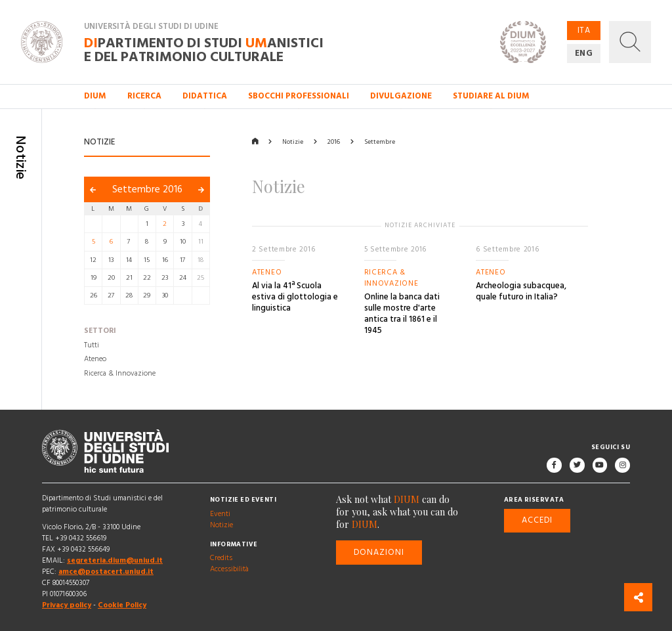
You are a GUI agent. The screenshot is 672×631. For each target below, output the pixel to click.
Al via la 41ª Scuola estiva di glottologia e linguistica (295, 297)
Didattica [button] (205, 96)
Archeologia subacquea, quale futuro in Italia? (521, 291)
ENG (584, 53)
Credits (221, 559)
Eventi (220, 514)
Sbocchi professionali (299, 96)
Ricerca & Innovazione (120, 374)
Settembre (380, 142)
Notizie (293, 142)
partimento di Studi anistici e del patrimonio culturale (204, 49)
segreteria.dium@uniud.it (115, 561)
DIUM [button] (95, 96)
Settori (100, 332)
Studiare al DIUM (491, 96)
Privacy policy (67, 606)
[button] (630, 42)
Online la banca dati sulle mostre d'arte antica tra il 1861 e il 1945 (402, 314)
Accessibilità (229, 570)
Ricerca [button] (144, 96)
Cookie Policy (122, 606)
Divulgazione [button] (401, 96)
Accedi (537, 520)
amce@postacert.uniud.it (106, 572)
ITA (584, 30)
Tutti (92, 345)
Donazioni (379, 552)
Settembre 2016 (147, 189)
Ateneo (95, 360)
